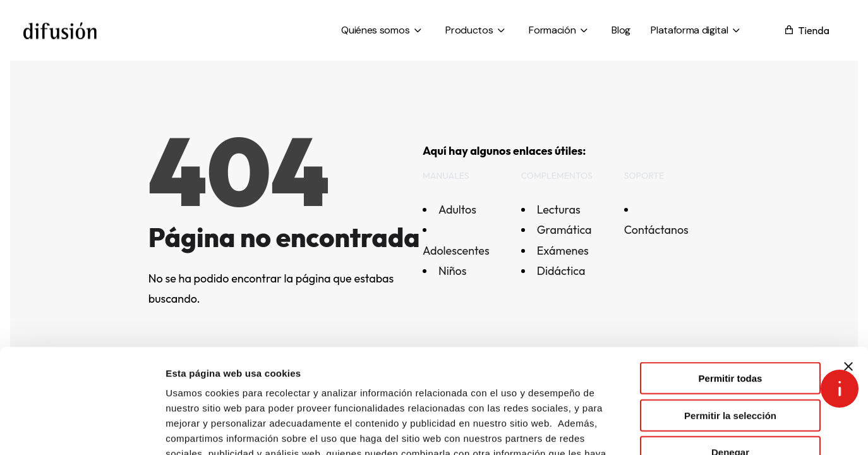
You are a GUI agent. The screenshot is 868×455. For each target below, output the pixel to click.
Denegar (730, 362)
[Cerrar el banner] (848, 277)
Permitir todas (731, 288)
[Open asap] (840, 389)
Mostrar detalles (684, 430)
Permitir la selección (730, 326)
